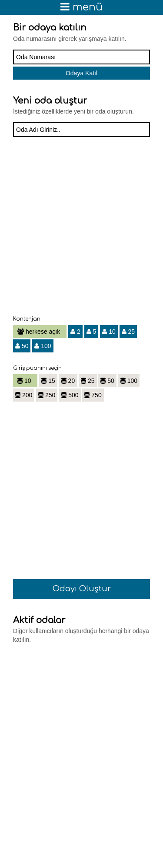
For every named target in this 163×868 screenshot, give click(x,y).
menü (81, 7)
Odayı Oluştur (82, 589)
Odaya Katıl (81, 73)
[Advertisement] (81, 232)
